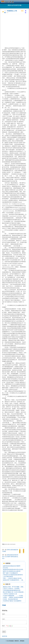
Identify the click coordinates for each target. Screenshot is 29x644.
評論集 (4, 605)
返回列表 (5, 636)
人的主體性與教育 (8, 577)
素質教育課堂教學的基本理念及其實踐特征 (15, 569)
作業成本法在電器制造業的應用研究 (13, 575)
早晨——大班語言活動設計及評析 (12, 578)
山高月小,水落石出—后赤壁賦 (11, 589)
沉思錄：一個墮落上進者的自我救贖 (13, 597)
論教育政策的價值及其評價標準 (12, 566)
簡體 (22, 11)
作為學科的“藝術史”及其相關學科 (12, 601)
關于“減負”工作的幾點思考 (10, 573)
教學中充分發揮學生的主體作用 (12, 571)
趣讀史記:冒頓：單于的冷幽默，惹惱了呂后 (15, 587)
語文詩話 (5, 568)
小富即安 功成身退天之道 (10, 594)
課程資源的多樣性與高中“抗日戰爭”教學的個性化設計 (10, 557)
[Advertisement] (14, 30)
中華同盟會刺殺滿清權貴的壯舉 (12, 590)
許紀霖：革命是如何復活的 (10, 599)
